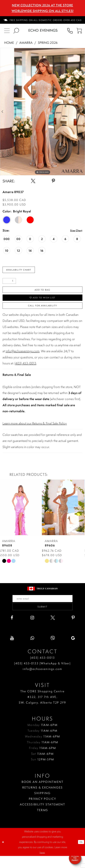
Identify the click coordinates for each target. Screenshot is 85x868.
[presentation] (21, 515)
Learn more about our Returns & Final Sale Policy (35, 431)
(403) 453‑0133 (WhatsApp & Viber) (42, 675)
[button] (79, 30)
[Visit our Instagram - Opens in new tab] (32, 630)
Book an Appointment (43, 794)
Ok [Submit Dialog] (80, 854)
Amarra (26, 43)
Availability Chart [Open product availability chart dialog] (23, 271)
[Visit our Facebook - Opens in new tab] (12, 630)
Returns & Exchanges (43, 799)
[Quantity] (9, 283)
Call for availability (43, 312)
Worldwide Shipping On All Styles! (43, 11)
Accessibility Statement (42, 816)
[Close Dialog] (4, 854)
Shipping (42, 805)
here (42, 864)
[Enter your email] (43, 607)
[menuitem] (43, 20)
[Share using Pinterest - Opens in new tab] (53, 181)
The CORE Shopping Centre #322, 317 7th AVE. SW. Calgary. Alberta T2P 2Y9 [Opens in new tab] (42, 709)
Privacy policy (42, 811)
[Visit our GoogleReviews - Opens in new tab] (73, 650)
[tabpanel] (42, 112)
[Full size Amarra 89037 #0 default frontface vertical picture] (42, 112)
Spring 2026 (48, 43)
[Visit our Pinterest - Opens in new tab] (73, 630)
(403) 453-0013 (25, 371)
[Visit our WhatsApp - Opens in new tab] (32, 650)
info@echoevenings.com (23, 359)
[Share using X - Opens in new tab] (33, 181)
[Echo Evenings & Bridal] (43, 30)
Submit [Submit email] (42, 618)
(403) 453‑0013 (42, 670)
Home (9, 43)
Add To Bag (42, 292)
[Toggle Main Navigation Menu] (7, 30)
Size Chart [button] (75, 231)
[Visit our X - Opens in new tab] (53, 630)
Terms (42, 822)
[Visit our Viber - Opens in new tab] (53, 650)
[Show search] (16, 30)
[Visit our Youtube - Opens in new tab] (12, 650)
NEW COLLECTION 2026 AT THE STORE (42, 5)
